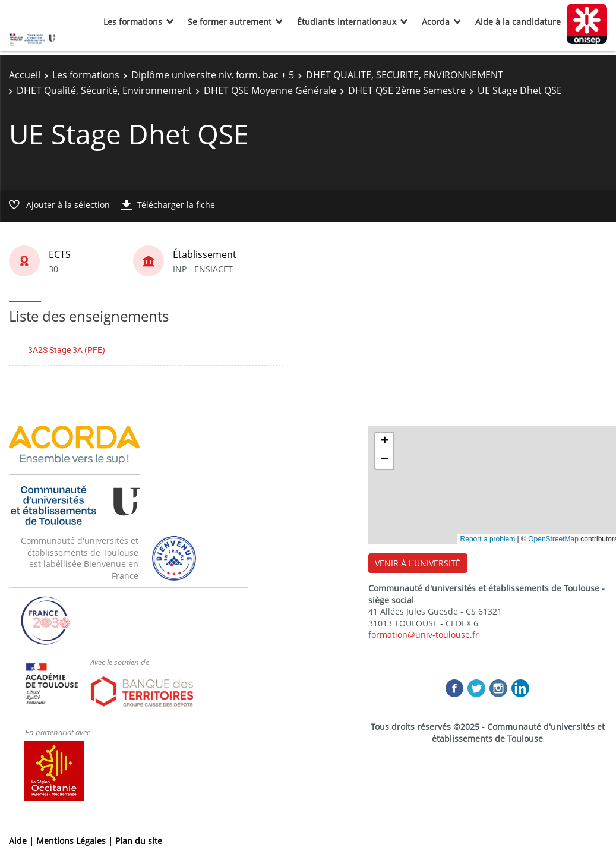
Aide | (23, 841)
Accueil (25, 75)
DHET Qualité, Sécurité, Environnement (104, 90)
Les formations (133, 22)
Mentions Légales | (76, 841)
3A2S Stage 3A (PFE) (67, 350)
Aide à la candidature (518, 22)
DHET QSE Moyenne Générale (270, 90)
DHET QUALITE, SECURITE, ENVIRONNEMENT (405, 75)
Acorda (436, 22)
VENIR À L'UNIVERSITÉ (418, 563)
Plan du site (139, 841)
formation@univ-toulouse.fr (424, 634)
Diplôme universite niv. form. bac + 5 (213, 75)
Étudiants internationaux (347, 22)
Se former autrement (230, 22)
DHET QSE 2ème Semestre (407, 90)
